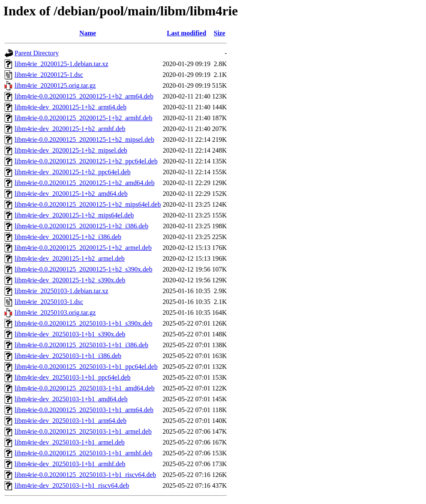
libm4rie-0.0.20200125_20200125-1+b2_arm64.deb (84, 96)
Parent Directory (37, 53)
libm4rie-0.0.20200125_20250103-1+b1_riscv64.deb (85, 475)
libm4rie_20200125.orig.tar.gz (55, 85)
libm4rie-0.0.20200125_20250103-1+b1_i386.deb (81, 345)
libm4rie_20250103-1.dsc (49, 302)
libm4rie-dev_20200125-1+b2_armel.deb (70, 258)
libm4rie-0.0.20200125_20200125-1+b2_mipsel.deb (84, 140)
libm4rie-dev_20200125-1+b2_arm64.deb (71, 107)
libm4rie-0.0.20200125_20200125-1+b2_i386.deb (81, 226)
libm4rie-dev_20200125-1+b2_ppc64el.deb (73, 172)
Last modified (187, 33)
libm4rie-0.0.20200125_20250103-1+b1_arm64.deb (84, 410)
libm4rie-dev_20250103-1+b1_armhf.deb (70, 464)
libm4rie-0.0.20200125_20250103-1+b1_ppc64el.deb (86, 367)
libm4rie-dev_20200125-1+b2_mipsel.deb (71, 150)
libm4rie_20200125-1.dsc (49, 75)
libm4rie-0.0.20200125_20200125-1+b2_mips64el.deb (88, 204)
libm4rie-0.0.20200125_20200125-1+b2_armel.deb (83, 248)
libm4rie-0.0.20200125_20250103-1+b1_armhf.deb (83, 453)
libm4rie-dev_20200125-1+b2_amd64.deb (71, 194)
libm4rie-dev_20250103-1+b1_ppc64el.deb (73, 377)
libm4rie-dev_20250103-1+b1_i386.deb (68, 356)
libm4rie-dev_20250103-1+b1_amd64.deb (71, 399)
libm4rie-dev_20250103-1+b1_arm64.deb (71, 421)
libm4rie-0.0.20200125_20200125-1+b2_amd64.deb (85, 183)
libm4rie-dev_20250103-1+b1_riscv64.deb (72, 485)
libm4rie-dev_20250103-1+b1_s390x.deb (70, 334)
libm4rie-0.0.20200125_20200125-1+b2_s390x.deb (83, 269)
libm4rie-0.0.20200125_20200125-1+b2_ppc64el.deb (86, 161)
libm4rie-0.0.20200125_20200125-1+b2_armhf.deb (83, 118)
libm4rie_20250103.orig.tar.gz (55, 313)
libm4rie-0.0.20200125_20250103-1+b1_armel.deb (83, 431)
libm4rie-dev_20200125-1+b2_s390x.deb (70, 280)
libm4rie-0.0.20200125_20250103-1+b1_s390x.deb (83, 323)
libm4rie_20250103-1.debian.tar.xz (61, 291)
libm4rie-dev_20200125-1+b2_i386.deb (68, 237)
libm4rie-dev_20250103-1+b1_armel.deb (70, 442)
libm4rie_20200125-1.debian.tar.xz (61, 64)
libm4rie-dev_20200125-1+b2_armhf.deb (70, 129)
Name (88, 33)
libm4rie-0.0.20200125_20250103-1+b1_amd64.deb (85, 388)
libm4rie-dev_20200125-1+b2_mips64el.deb (74, 215)
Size (220, 33)
